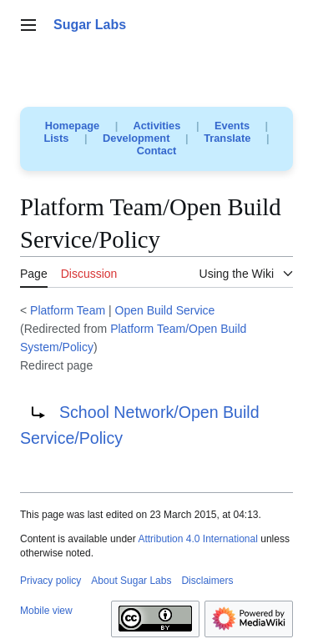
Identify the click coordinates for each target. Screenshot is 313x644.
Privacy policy (50, 581)
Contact (157, 151)
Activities (156, 126)
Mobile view (46, 611)
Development (136, 138)
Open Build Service (165, 310)
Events (232, 126)
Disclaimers (207, 581)
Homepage (72, 126)
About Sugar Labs (131, 581)
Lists (57, 138)
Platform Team (68, 310)
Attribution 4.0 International (197, 539)
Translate (227, 138)
